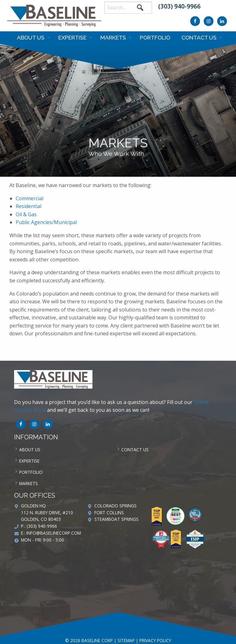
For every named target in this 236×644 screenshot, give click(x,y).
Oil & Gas (26, 214)
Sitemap (126, 640)
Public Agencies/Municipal (46, 222)
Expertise (72, 37)
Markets (113, 37)
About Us (31, 37)
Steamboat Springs (116, 519)
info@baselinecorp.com (54, 533)
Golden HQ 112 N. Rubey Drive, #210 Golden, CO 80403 (47, 513)
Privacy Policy (155, 640)
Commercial (30, 198)
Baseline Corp (54, 16)
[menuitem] (32, 38)
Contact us (199, 37)
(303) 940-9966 (179, 6)
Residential (29, 206)
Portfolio (155, 37)
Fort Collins (109, 513)
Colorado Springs (115, 506)
